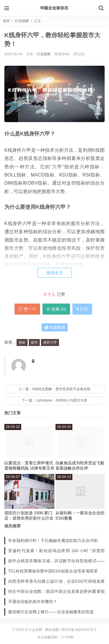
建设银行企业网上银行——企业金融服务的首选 (51, 612)
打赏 (82, 309)
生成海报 (55, 327)
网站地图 (52, 630)
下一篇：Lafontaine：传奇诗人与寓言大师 (54, 400)
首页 (6, 21)
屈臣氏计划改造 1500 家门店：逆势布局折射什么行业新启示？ (29, 518)
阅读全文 (55, 273)
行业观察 (22, 21)
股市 (34, 342)
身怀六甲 (50, 342)
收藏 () (56, 309)
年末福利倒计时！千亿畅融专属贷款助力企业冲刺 (53, 540)
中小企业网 (54, 8)
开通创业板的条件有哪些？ (33, 602)
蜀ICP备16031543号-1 (79, 630)
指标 (22, 342)
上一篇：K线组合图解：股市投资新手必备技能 (54, 389)
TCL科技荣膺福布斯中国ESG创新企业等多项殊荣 (53, 571)
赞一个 (27, 309)
